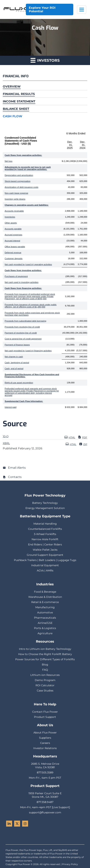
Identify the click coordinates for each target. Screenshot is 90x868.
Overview (12, 87)
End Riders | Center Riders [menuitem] (45, 544)
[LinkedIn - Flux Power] (9, 824)
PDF (83, 437)
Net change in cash (14, 357)
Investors (45, 60)
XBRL (6, 443)
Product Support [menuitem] (45, 717)
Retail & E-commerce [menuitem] (45, 602)
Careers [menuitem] (45, 743)
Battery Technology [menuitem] (45, 503)
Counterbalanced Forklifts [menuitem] (45, 529)
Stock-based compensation (18, 181)
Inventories (10, 217)
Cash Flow (13, 116)
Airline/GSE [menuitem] (45, 623)
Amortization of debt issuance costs (21, 187)
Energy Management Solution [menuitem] (45, 508)
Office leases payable (15, 247)
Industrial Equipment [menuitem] (45, 565)
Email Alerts (17, 468)
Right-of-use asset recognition (19, 383)
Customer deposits (14, 258)
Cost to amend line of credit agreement (23, 339)
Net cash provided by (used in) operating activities (28, 264)
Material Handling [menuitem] (45, 524)
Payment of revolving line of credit (21, 333)
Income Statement (19, 101)
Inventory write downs (15, 199)
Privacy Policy (70, 864)
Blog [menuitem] (45, 665)
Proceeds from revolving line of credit (22, 327)
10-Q (6, 436)
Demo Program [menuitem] (45, 680)
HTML (70, 437)
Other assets (11, 223)
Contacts (15, 477)
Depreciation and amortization (19, 175)
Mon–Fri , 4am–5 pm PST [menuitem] (45, 778)
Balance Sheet (16, 109)
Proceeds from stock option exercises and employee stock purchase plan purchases (32, 314)
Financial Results (19, 94)
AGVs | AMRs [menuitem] (45, 570)
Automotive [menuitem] (45, 612)
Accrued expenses (13, 235)
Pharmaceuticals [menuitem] (45, 618)
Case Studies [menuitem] (45, 691)
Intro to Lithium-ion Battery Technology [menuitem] (45, 649)
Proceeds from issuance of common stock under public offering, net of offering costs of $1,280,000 (31, 306)
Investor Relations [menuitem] (45, 748)
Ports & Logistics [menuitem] (45, 628)
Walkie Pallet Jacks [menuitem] (45, 550)
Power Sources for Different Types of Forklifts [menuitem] (45, 659)
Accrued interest (12, 241)
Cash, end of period (14, 368)
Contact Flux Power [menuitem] (45, 712)
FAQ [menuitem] (45, 670)
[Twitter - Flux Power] (17, 824)
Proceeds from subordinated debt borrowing (25, 321)
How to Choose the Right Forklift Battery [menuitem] (45, 654)
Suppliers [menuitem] (45, 738)
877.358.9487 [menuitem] (45, 802)
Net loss (9, 161)
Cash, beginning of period (17, 363)
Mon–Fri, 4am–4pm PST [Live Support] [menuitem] (45, 807)
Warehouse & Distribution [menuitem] (45, 597)
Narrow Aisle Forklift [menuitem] (45, 539)
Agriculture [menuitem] (45, 633)
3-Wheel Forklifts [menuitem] (45, 534)
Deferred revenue (13, 253)
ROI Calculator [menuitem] (45, 685)
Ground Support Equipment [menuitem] (45, 555)
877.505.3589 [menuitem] (45, 772)
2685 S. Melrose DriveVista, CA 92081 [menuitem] (45, 766)
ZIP (83, 444)
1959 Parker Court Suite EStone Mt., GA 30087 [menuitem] (45, 795)
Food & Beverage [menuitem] (45, 592)
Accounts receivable (14, 211)
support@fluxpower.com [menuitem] (45, 812)
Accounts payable (13, 229)
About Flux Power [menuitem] (45, 733)
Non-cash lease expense (16, 193)
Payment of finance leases (17, 345)
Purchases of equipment (16, 276)
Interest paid (11, 407)
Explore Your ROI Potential (42, 9)
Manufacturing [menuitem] (45, 607)
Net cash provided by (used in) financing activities (28, 351)
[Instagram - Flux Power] (25, 824)
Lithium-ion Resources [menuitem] (45, 675)
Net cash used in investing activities (22, 282)
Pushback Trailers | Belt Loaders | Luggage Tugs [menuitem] (45, 560)
